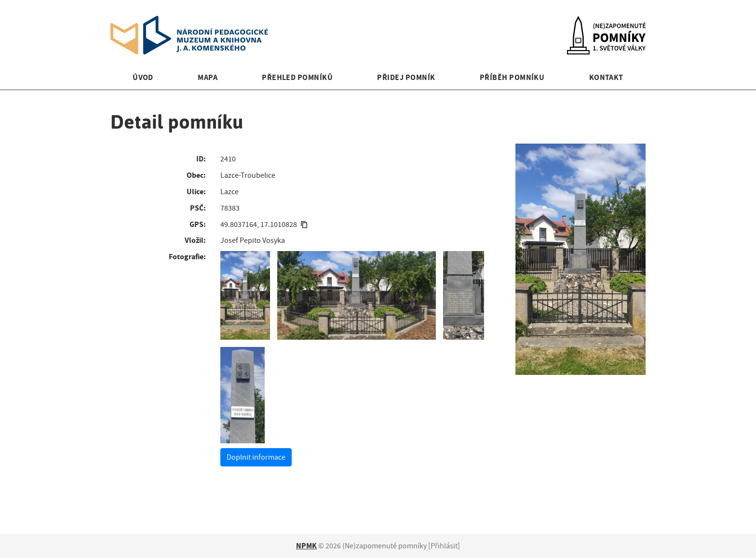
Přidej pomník (406, 77)
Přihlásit (444, 546)
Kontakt (606, 77)
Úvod (143, 77)
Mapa (208, 77)
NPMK (306, 546)
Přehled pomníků (297, 77)
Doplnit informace (256, 457)
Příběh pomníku (512, 77)
